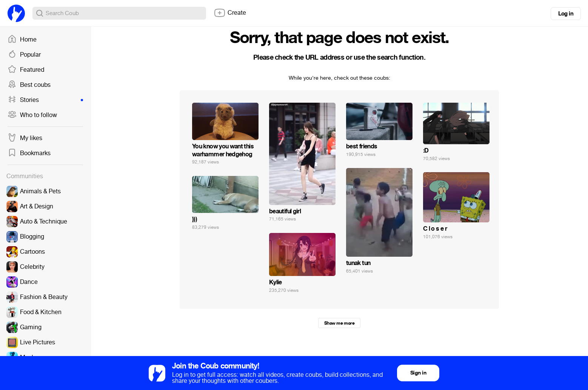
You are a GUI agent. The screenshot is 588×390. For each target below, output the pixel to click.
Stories (45, 100)
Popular (24, 55)
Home (22, 40)
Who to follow (32, 115)
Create (230, 13)
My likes (25, 138)
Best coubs (29, 85)
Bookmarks (29, 153)
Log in (566, 14)
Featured (26, 70)
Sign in (418, 373)
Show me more (339, 323)
